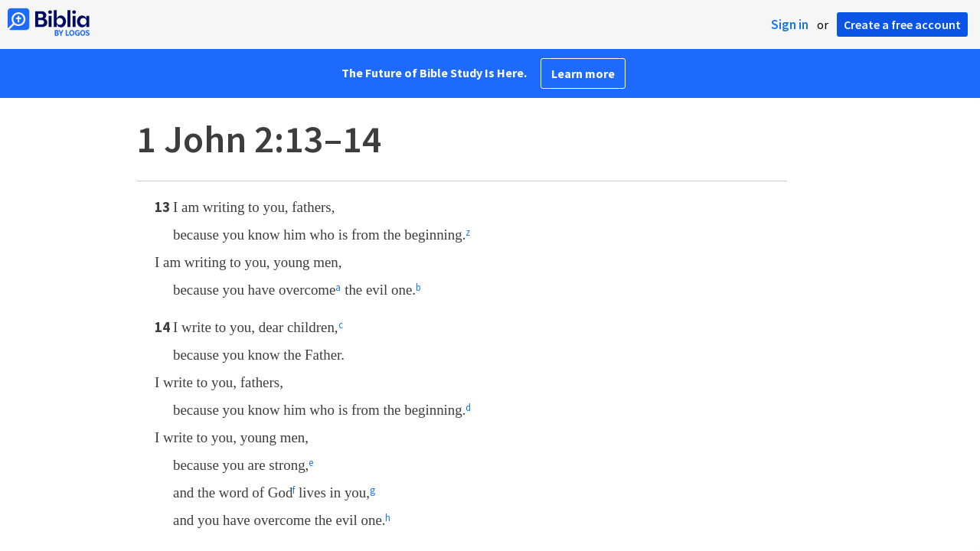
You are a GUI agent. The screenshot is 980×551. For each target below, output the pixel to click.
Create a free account (902, 24)
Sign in (790, 24)
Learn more (583, 73)
